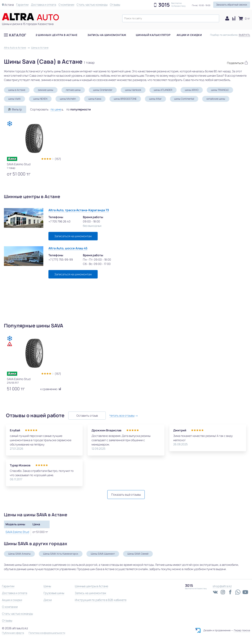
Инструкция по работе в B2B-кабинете (101, 600)
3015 (164, 5)
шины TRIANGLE (220, 90)
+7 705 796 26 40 (59, 221)
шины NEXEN (40, 99)
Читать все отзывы (122, 416)
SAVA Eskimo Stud (17, 532)
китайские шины (216, 99)
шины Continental (184, 99)
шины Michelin (68, 99)
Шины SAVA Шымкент (103, 554)
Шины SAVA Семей (138, 554)
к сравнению (51, 389)
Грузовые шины (54, 593)
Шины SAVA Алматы (19, 554)
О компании (66, 5)
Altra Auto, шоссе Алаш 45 (68, 248)
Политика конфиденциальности (47, 633)
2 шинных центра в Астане (57, 35)
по (79, 109)
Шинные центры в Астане (91, 586)
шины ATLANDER (163, 90)
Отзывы (115, 5)
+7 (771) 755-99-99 (61, 260)
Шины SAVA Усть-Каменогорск (61, 554)
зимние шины (45, 90)
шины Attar (155, 99)
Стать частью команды (92, 5)
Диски (48, 600)
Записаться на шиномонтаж (73, 236)
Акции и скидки (189, 35)
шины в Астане (17, 90)
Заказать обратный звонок (232, 5)
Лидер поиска (242, 630)
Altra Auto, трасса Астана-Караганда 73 (79, 210)
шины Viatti (14, 99)
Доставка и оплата (44, 5)
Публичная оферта (13, 633)
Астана (9, 5)
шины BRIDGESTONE (125, 99)
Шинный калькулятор (153, 35)
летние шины (73, 90)
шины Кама (95, 99)
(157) (58, 159)
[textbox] (171, 18)
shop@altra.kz (222, 586)
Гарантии (22, 5)
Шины (47, 586)
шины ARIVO (192, 90)
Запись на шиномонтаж (107, 35)
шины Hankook (133, 90)
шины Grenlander (103, 90)
